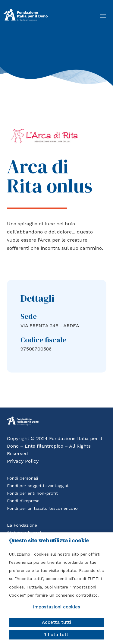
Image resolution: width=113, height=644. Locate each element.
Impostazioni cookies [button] (57, 607)
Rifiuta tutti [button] (56, 635)
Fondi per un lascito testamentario (42, 508)
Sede (29, 316)
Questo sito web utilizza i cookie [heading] (49, 541)
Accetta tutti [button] (56, 622)
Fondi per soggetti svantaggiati (38, 486)
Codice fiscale (43, 340)
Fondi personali (22, 478)
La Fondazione (22, 525)
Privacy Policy (23, 461)
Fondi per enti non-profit (32, 493)
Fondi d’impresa (23, 501)
